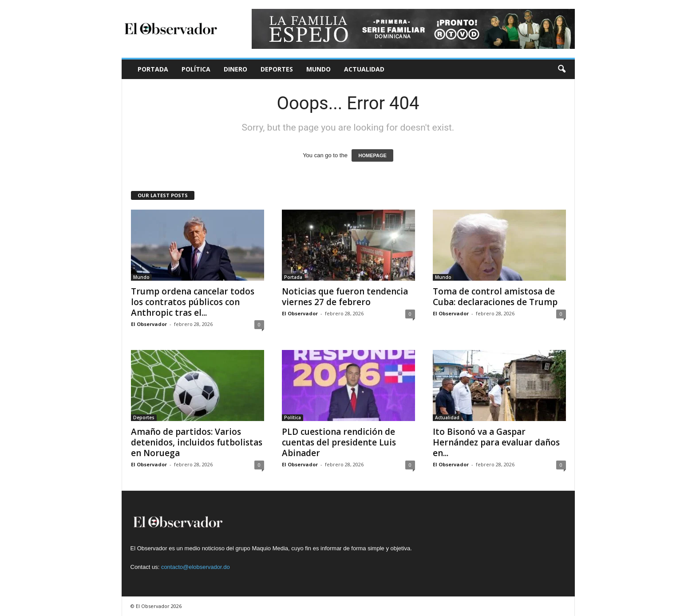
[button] (562, 69)
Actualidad (364, 69)
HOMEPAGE (372, 155)
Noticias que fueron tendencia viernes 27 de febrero (345, 297)
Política (196, 69)
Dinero (235, 69)
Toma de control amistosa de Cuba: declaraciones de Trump (495, 297)
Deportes (277, 69)
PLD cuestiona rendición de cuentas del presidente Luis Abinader (339, 442)
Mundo (318, 69)
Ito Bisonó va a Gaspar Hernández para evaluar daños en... (496, 442)
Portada (153, 69)
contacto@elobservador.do (196, 567)
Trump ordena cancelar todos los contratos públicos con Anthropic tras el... (193, 302)
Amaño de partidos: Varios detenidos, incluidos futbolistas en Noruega (197, 442)
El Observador (149, 324)
